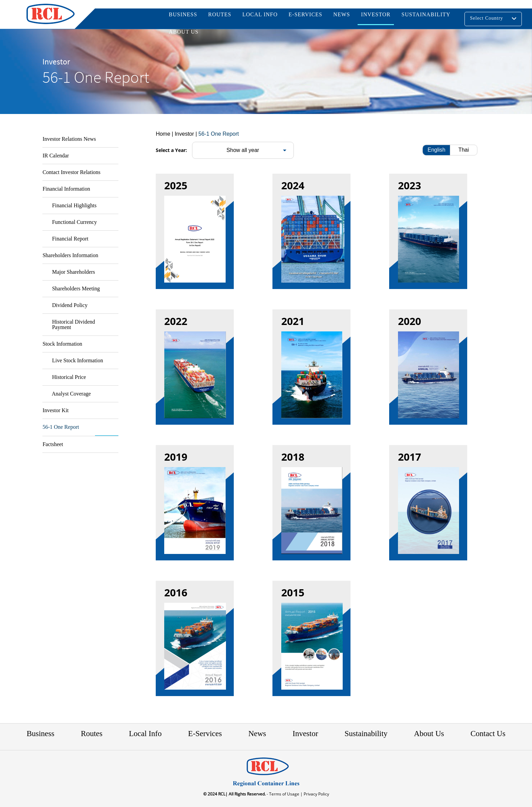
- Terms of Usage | (284, 794)
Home (163, 134)
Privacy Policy (316, 794)
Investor (305, 734)
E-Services (205, 734)
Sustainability (366, 734)
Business (40, 734)
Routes (92, 734)
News (257, 734)
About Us (429, 734)
